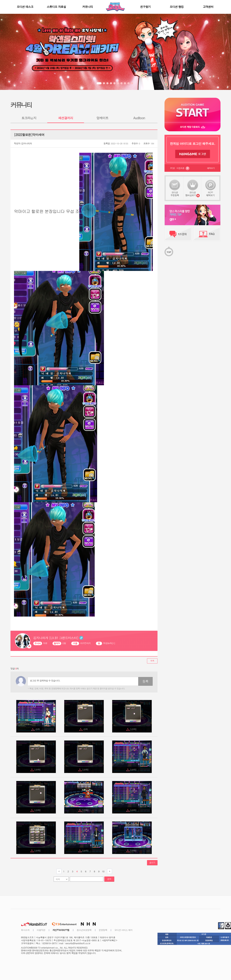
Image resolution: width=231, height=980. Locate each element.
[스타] (134, 729)
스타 (38, 729)
